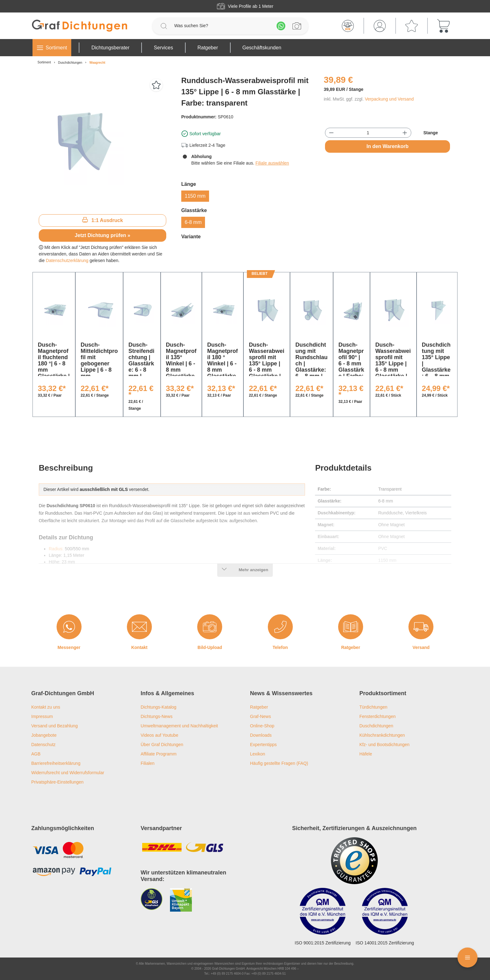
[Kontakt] (139, 627)
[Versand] (421, 627)
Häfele (366, 754)
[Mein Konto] (380, 26)
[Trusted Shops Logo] (354, 861)
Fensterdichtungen (377, 716)
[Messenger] (69, 627)
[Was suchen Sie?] (222, 26)
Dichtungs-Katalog (158, 707)
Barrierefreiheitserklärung (56, 763)
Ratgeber (351, 647)
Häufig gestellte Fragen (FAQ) (279, 763)
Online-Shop (262, 726)
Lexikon (257, 754)
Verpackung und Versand (389, 99)
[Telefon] (280, 627)
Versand (421, 647)
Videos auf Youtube (159, 735)
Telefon (280, 647)
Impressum (42, 716)
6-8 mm (193, 222)
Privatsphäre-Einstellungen (57, 782)
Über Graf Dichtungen (162, 745)
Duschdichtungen (376, 726)
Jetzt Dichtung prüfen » (102, 235)
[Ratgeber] (351, 627)
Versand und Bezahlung (55, 726)
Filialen (147, 763)
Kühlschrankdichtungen (382, 735)
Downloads (261, 735)
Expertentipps (263, 745)
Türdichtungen (373, 707)
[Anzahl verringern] (331, 133)
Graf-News (260, 716)
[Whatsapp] (281, 26)
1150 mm (195, 196)
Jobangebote (44, 735)
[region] (102, 142)
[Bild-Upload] (210, 627)
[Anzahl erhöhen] (405, 133)
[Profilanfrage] (297, 26)
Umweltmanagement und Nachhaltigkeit (179, 726)
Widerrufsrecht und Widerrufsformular (68, 773)
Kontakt (139, 647)
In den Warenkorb (388, 146)
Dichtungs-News (157, 716)
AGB (36, 754)
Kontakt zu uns (46, 707)
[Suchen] (164, 26)
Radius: (56, 549)
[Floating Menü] (467, 958)
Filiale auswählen (272, 163)
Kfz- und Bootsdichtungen (384, 745)
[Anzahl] (368, 133)
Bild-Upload (210, 647)
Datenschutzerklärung (67, 260)
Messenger (69, 647)
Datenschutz (43, 745)
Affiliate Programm (159, 754)
